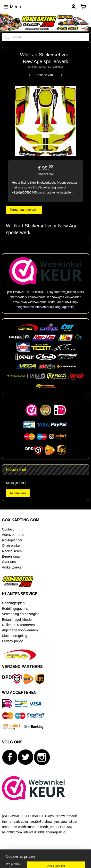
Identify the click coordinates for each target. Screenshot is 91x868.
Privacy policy (12, 641)
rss (60, 851)
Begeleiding (11, 556)
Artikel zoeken (13, 567)
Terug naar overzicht (24, 210)
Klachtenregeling (15, 636)
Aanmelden (18, 493)
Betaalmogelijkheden (18, 620)
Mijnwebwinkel (54, 859)
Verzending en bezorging (21, 614)
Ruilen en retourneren (18, 625)
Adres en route (13, 535)
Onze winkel (11, 546)
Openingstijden (13, 603)
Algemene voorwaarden (20, 630)
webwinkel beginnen (76, 851)
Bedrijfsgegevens (15, 609)
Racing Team (12, 551)
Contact (8, 529)
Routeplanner (12, 540)
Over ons (9, 562)
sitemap (52, 851)
